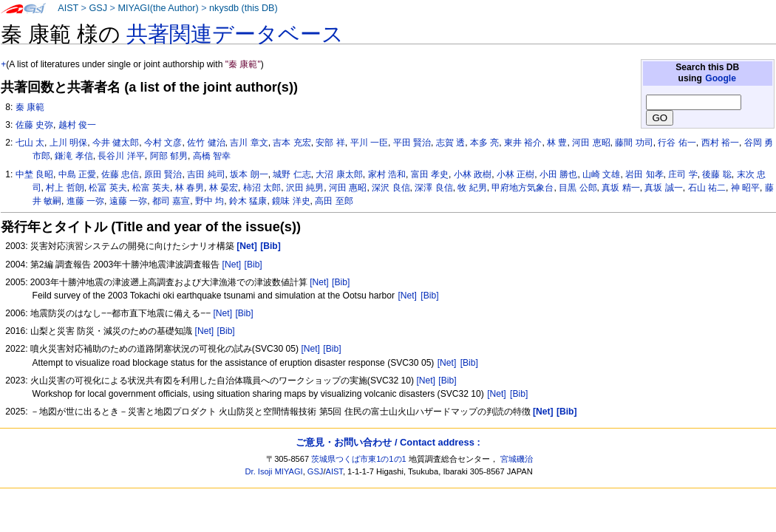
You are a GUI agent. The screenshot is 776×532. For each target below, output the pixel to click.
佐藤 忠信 (120, 174)
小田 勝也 (558, 174)
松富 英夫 (151, 188)
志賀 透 (450, 143)
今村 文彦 (163, 143)
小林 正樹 (515, 174)
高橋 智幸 (212, 156)
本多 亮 (484, 143)
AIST (68, 8)
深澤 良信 (433, 188)
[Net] (232, 265)
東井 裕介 (523, 143)
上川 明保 (68, 143)
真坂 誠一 (663, 188)
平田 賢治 (412, 143)
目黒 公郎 (578, 188)
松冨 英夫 (108, 188)
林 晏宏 (224, 188)
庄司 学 (683, 174)
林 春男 (190, 188)
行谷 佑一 (677, 143)
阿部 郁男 (169, 156)
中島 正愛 (77, 174)
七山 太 (30, 143)
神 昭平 (745, 188)
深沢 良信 (391, 188)
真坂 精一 (620, 188)
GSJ (98, 8)
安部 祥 (330, 143)
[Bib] (253, 265)
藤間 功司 (634, 143)
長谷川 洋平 (121, 156)
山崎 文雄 (601, 174)
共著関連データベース (235, 34)
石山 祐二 (707, 188)
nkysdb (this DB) (244, 8)
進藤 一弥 (85, 201)
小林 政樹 (473, 174)
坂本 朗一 (249, 174)
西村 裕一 (720, 143)
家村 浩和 (387, 174)
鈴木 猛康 (248, 201)
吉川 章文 (249, 143)
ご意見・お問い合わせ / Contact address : (388, 442)
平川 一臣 (369, 143)
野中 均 (210, 201)
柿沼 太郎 (262, 188)
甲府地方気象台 (523, 188)
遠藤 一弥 (128, 201)
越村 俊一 (77, 125)
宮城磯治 (517, 459)
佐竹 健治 (206, 143)
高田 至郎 (334, 201)
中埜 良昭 (34, 174)
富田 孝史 (430, 174)
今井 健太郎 (116, 143)
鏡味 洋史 (291, 201)
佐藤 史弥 (34, 125)
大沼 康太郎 (339, 174)
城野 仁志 (292, 174)
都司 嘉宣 (171, 201)
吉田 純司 (206, 174)
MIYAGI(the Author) (158, 8)
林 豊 (557, 143)
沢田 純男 (305, 188)
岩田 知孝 (644, 174)
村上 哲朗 (65, 188)
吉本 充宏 (292, 143)
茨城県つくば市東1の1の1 (359, 459)
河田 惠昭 (348, 188)
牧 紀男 (472, 188)
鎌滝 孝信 (74, 156)
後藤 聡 (717, 174)
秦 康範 (30, 107)
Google (721, 78)
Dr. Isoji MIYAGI (274, 471)
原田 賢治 (163, 174)
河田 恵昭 (591, 143)
